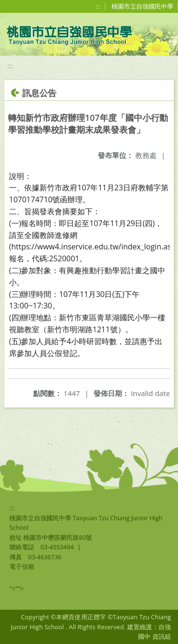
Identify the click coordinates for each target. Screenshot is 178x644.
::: (98, 6)
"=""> (17, 588)
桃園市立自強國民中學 (142, 6)
